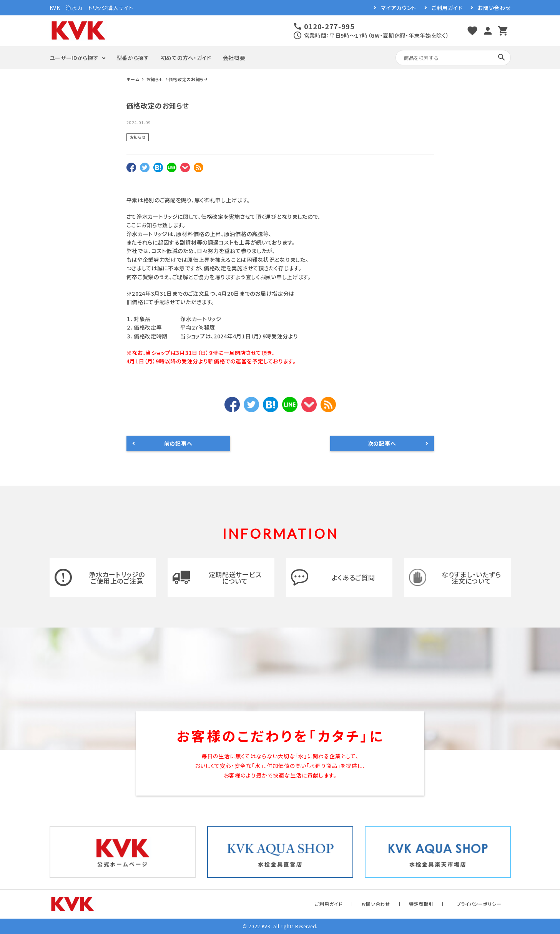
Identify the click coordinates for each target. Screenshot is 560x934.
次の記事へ (382, 443)
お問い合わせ (494, 8)
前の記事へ (178, 443)
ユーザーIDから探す (74, 58)
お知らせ (138, 137)
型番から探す (133, 58)
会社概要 (234, 58)
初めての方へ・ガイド (186, 58)
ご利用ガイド (447, 8)
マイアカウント (399, 8)
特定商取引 (421, 904)
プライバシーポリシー (479, 904)
